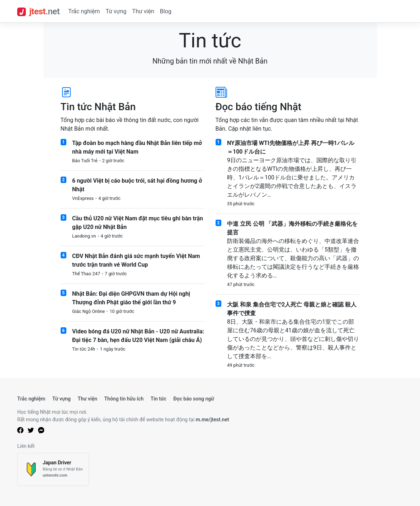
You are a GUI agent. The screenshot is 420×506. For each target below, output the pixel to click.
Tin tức (159, 399)
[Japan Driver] (53, 470)
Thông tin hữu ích (124, 399)
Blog (166, 11)
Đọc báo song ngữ (194, 399)
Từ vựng (116, 11)
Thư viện (143, 11)
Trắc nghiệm (84, 11)
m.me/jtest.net (213, 420)
